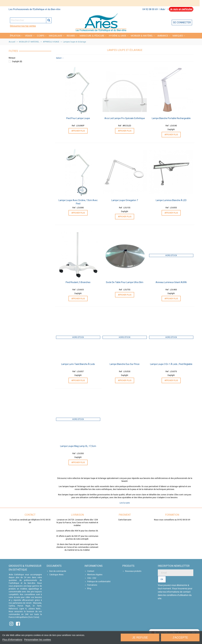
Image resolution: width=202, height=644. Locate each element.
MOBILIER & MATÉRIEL (142, 36)
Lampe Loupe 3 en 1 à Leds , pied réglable (171, 364)
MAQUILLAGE (56, 36)
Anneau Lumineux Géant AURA (171, 282)
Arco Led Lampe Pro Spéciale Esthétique (125, 118)
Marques (178, 36)
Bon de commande (56, 571)
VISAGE (29, 36)
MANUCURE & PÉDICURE (92, 36)
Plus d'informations (12, 640)
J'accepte (180, 638)
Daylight (17, 61)
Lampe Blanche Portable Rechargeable (171, 118)
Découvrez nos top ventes (23, 26)
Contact (89, 571)
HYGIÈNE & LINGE (118, 36)
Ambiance (163, 36)
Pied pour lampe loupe (78, 118)
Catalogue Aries (55, 575)
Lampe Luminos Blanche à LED (171, 200)
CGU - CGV (90, 578)
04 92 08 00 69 (150, 9)
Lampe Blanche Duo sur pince (125, 364)
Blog (88, 588)
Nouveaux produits (132, 571)
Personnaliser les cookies (38, 640)
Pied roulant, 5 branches (78, 282)
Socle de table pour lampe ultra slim (125, 282)
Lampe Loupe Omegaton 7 (125, 200)
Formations (91, 585)
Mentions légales (93, 575)
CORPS (41, 36)
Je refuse (140, 638)
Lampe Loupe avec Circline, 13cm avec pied (78, 202)
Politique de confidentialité (97, 582)
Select (60, 58)
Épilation (15, 36)
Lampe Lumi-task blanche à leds (78, 364)
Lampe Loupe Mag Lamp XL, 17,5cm (78, 446)
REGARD (71, 36)
